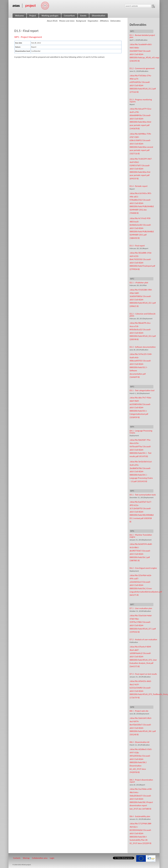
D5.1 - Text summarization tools (143, 495)
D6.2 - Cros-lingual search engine (143, 568)
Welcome (19, 16)
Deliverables (116, 21)
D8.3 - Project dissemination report (141, 781)
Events (83, 16)
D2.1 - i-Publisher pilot (139, 283)
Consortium (69, 16)
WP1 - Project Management (28, 37)
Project (33, 16)
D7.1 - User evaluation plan (141, 608)
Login (52, 858)
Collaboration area (40, 858)
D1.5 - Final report (137, 246)
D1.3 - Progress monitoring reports (141, 101)
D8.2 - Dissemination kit (139, 742)
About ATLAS (52, 21)
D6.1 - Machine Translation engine (141, 536)
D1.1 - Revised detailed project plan (142, 36)
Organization (93, 21)
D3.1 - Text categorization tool (142, 390)
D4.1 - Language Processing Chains (141, 432)
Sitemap (26, 858)
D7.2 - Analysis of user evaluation (143, 640)
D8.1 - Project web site (139, 711)
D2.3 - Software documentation (143, 347)
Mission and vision (67, 21)
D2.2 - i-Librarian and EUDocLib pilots (142, 315)
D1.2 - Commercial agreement (142, 68)
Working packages (50, 16)
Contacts (17, 858)
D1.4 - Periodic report (138, 186)
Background (81, 21)
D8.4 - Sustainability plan (140, 816)
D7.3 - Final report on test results (143, 674)
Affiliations (104, 21)
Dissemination (99, 16)
